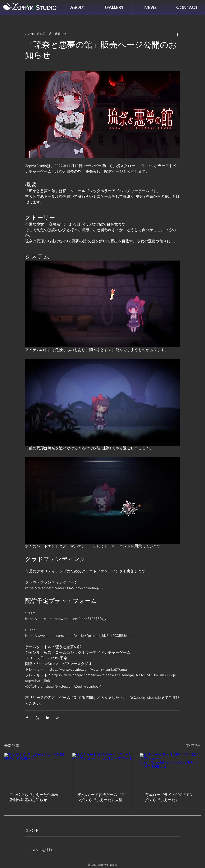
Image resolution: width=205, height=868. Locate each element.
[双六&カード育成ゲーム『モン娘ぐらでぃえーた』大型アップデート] (103, 770)
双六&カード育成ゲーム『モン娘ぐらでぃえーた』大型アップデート (102, 798)
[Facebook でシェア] (27, 717)
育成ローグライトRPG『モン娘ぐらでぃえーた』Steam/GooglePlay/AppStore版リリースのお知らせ (170, 798)
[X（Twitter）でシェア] (37, 717)
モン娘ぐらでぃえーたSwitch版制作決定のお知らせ (34, 798)
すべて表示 (193, 745)
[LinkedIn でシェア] (48, 717)
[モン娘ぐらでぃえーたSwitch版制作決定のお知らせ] (35, 770)
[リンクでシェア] (58, 717)
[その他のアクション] (177, 34)
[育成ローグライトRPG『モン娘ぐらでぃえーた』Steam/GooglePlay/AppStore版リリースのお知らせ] (170, 770)
